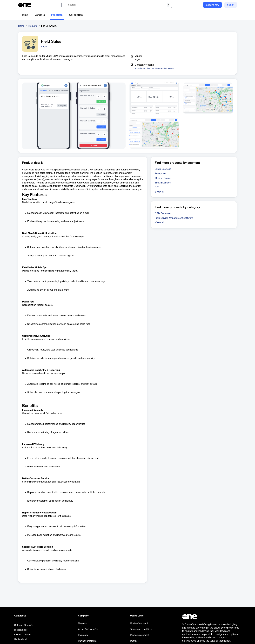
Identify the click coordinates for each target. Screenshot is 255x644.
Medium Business (164, 178)
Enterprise (160, 174)
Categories (76, 15)
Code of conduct (139, 623)
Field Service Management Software (174, 218)
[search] (117, 5)
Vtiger (44, 47)
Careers (82, 623)
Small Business (163, 183)
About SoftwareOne (89, 629)
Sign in (231, 5)
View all (160, 192)
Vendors (40, 15)
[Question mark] (199, 5)
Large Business (163, 169)
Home (24, 15)
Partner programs (87, 641)
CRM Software (163, 214)
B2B (157, 187)
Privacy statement (140, 635)
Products (57, 15)
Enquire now (213, 5)
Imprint (134, 641)
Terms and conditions (141, 629)
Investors (83, 635)
